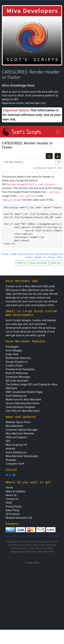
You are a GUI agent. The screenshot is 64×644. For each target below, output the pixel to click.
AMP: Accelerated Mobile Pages (24, 392)
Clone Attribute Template (20, 407)
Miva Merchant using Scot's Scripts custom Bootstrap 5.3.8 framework (32, 545)
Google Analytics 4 (17, 362)
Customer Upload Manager (22, 430)
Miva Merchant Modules (20, 433)
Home (9, 488)
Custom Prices (14, 365)
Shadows (11, 460)
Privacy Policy (14, 506)
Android (10, 449)
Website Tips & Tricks (18, 422)
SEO (8, 441)
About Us (11, 495)
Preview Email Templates (20, 369)
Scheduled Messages (18, 377)
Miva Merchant (14, 426)
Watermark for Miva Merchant (23, 399)
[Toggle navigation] (58, 132)
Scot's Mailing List (16, 396)
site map (34, 548)
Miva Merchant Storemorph (22, 456)
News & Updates (15, 491)
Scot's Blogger (14, 350)
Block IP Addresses (17, 373)
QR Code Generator (17, 381)
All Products (13, 514)
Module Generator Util (19, 518)
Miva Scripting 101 (17, 445)
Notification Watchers (18, 358)
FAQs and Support (16, 437)
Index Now (12, 354)
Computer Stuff (15, 464)
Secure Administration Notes (23, 403)
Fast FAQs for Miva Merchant (23, 411)
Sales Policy (12, 510)
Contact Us (12, 499)
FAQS (9, 503)
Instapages (12, 347)
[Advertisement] (29, 596)
